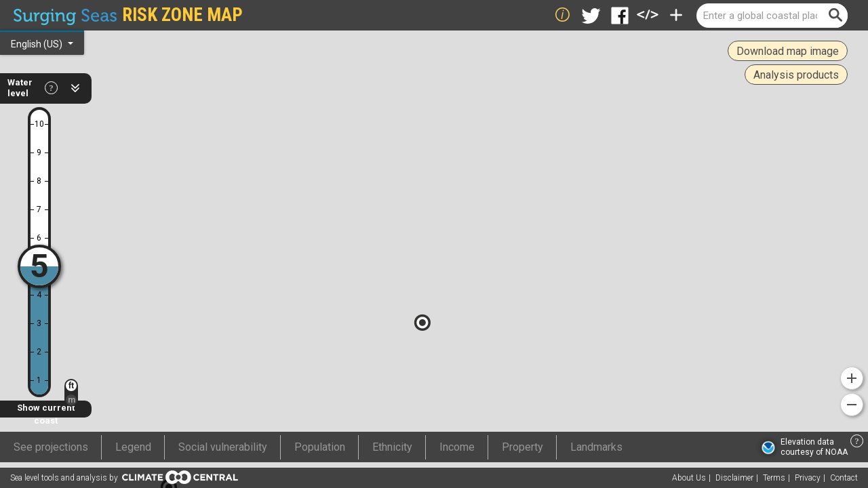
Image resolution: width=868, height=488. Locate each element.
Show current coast (46, 410)
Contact (844, 478)
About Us (689, 478)
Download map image (788, 51)
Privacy (808, 478)
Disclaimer (734, 478)
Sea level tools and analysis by (124, 477)
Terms (774, 478)
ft (71, 386)
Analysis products (796, 75)
